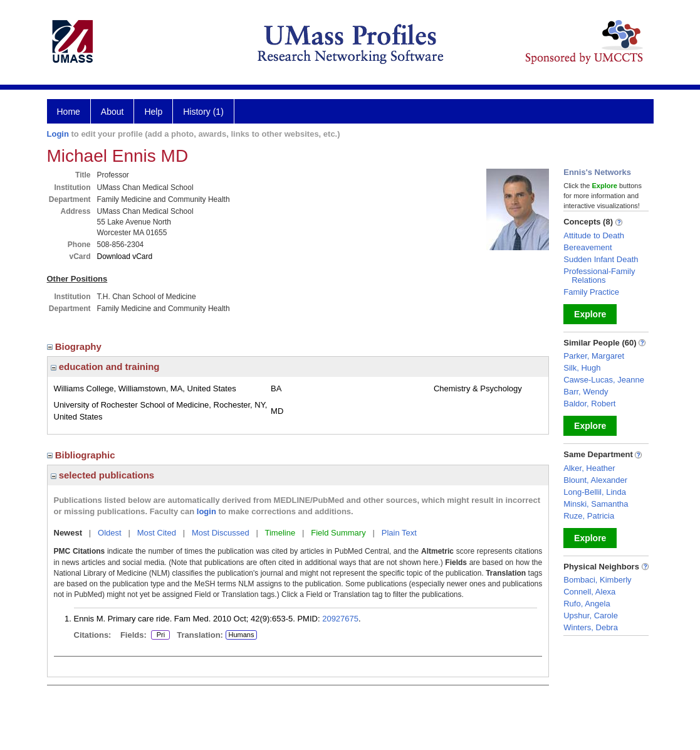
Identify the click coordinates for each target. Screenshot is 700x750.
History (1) (203, 112)
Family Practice (591, 292)
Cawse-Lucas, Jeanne (604, 380)
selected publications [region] (103, 475)
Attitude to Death (594, 235)
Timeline (280, 533)
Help (153, 112)
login (206, 511)
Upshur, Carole (591, 615)
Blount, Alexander (595, 480)
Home (69, 112)
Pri (160, 635)
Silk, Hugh (582, 368)
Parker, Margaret (594, 356)
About (112, 112)
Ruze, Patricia (589, 516)
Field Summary (338, 533)
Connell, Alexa (589, 592)
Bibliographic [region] (82, 455)
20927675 (340, 619)
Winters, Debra (591, 627)
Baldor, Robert (589, 404)
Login (58, 134)
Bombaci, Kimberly (597, 580)
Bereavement (588, 247)
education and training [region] (105, 367)
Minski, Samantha (596, 504)
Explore (590, 314)
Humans (241, 635)
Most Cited (157, 533)
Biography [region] (76, 346)
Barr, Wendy (586, 392)
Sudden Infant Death (601, 259)
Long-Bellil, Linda (595, 492)
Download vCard (125, 256)
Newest (68, 533)
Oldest (110, 533)
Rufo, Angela (587, 604)
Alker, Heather (589, 468)
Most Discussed (221, 533)
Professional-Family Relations (599, 276)
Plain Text (399, 533)
